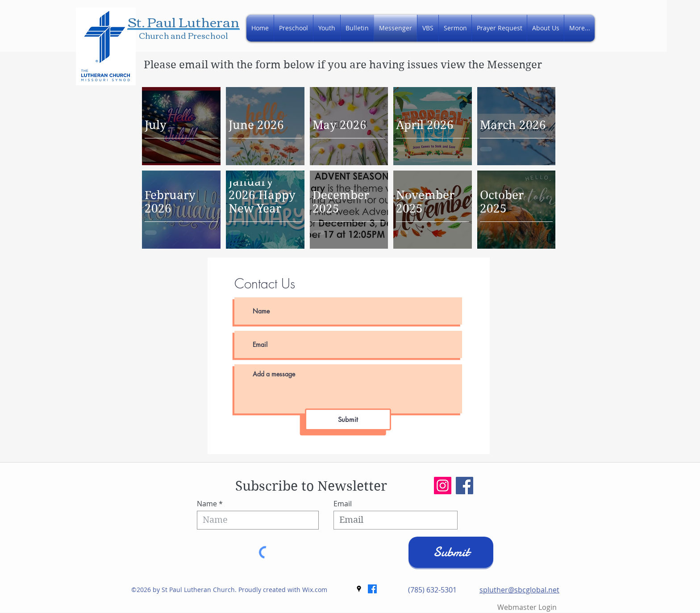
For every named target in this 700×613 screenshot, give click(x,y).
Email (343, 504)
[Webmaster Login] (527, 607)
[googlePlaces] (359, 589)
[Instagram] (443, 486)
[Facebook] (465, 486)
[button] (546, 28)
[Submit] (348, 419)
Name (207, 504)
